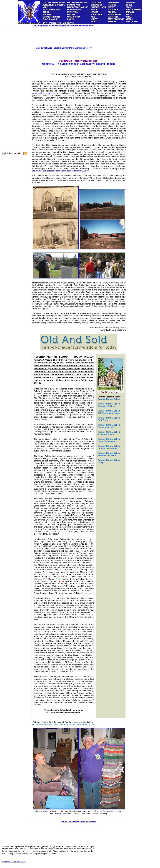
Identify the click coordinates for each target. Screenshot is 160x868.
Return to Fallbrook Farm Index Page (78, 822)
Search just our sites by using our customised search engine (63, 25)
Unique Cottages (44, 48)
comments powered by (14, 862)
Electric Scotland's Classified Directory (73, 48)
